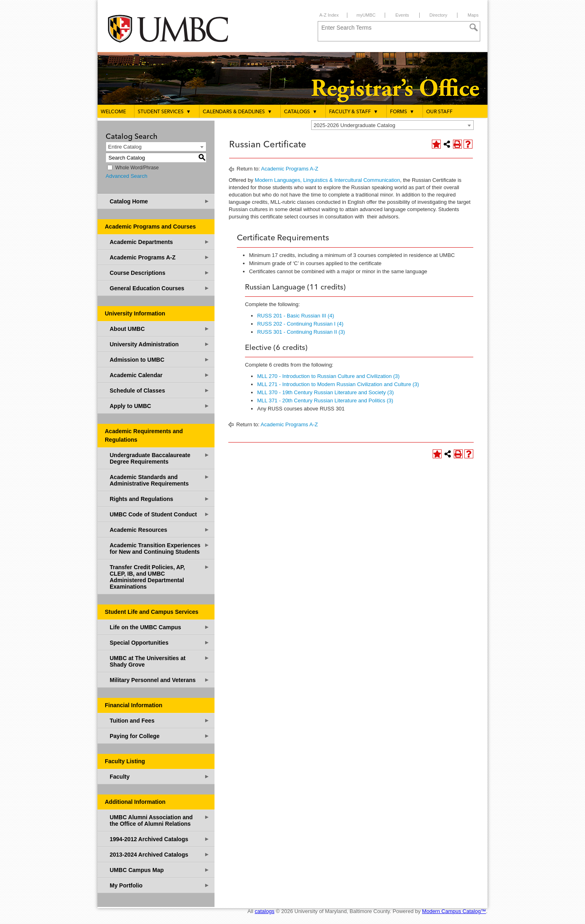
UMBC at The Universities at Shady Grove (160, 661)
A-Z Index (329, 15)
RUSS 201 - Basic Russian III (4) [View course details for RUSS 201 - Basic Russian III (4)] (296, 316)
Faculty (160, 776)
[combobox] (392, 125)
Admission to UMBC (160, 359)
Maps (473, 15)
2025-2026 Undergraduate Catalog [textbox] (354, 125)
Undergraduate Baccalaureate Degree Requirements (160, 458)
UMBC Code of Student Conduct (160, 514)
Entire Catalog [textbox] (125, 147)
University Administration (160, 344)
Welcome (113, 112)
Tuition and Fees (160, 720)
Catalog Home (160, 201)
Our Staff (439, 112)
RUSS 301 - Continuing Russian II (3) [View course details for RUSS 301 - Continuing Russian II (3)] (301, 332)
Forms (402, 112)
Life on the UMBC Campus (160, 627)
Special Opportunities (160, 642)
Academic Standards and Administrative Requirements (160, 480)
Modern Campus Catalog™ (454, 911)
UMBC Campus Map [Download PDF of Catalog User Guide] (160, 870)
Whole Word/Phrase (137, 168)
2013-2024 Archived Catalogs (160, 854)
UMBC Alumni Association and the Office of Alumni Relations (160, 820)
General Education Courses (160, 288)
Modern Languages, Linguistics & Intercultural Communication (327, 180)
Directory (438, 15)
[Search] (474, 28)
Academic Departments (160, 242)
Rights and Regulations (160, 499)
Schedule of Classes (160, 390)
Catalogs (301, 112)
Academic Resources (160, 530)
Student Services (164, 112)
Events (402, 15)
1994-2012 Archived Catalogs (160, 839)
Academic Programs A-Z (160, 257)
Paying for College (160, 736)
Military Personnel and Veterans (160, 680)
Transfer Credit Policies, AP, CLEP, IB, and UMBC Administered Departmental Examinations (160, 577)
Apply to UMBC (160, 406)
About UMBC (160, 329)
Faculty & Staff (354, 112)
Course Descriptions (160, 273)
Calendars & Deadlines (237, 112)
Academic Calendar (160, 375)
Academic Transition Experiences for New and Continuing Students (160, 548)
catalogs (264, 911)
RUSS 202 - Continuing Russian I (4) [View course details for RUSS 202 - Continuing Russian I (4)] (300, 324)
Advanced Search (127, 176)
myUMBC (366, 15)
